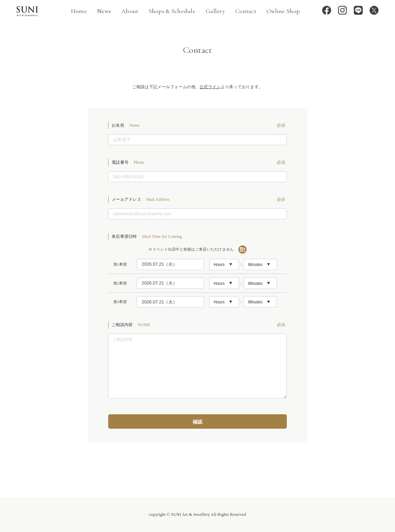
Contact (246, 11)
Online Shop (283, 11)
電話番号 (199, 162)
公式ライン (210, 87)
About (130, 11)
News (104, 11)
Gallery (215, 11)
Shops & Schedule (172, 11)
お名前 (199, 125)
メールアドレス (199, 199)
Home (79, 11)
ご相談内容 (199, 325)
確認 (197, 422)
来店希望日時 (147, 236)
